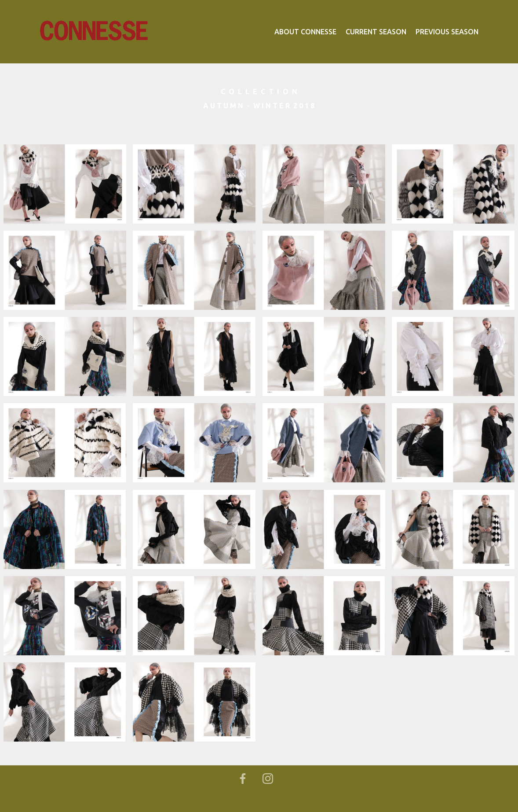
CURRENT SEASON (376, 32)
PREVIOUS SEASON (447, 32)
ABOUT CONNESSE (305, 32)
